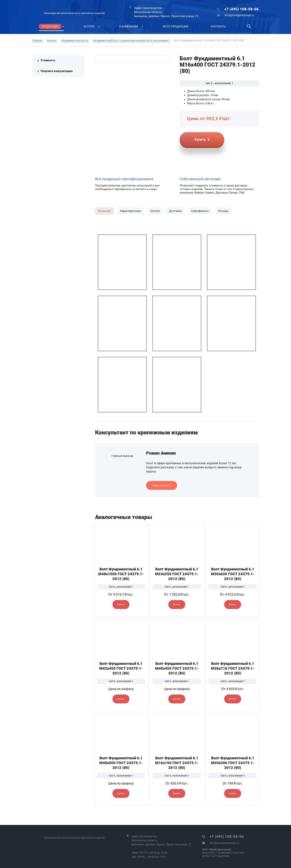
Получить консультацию (57, 71)
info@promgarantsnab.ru (239, 15)
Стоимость (48, 60)
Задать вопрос (162, 485)
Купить (121, 605)
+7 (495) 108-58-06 (242, 9)
